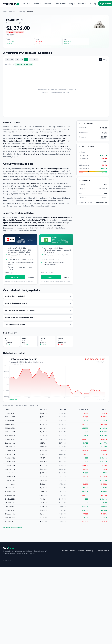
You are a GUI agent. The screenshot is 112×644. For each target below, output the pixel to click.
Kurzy (72, 4)
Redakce (81, 551)
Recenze (31, 277)
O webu (65, 551)
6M (22, 60)
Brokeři (26, 4)
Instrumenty (61, 4)
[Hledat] (91, 4)
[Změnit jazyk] (95, 4)
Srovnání (37, 4)
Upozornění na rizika (102, 551)
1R (26, 60)
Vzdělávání (48, 4)
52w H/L (24, 64)
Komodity (13, 12)
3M (17, 60)
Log (104, 60)
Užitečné (82, 4)
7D (7, 60)
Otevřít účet (15, 277)
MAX (36, 60)
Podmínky (90, 551)
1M (12, 60)
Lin (100, 60)
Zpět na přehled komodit (13, 527)
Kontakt (73, 551)
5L (31, 60)
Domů (5, 12)
